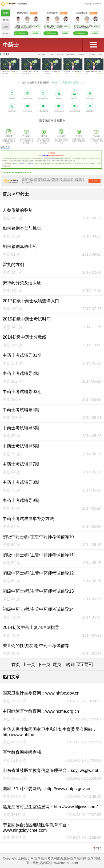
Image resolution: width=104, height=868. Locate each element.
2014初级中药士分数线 (25, 337)
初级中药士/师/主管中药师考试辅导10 (38, 537)
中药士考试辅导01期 (22, 355)
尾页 (57, 665)
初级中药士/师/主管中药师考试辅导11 (38, 555)
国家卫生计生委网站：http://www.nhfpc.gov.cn (46, 789)
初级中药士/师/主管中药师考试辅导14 (38, 609)
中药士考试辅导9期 (21, 500)
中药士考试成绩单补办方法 (28, 519)
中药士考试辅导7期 (21, 464)
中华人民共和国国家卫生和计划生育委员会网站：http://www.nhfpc (50, 732)
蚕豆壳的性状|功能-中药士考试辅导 (36, 646)
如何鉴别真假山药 (20, 246)
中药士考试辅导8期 (21, 482)
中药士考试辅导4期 (21, 410)
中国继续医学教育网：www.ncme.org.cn (41, 711)
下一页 (44, 665)
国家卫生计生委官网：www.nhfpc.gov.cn (41, 693)
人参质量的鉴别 (18, 210)
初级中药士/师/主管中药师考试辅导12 (38, 573)
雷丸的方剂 (13, 265)
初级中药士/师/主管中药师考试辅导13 (38, 591)
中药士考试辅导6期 (21, 446)
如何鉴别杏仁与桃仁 (22, 228)
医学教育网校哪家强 (22, 752)
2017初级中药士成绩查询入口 (31, 301)
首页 (7, 194)
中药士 (11, 45)
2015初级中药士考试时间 (27, 319)
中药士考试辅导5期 (21, 428)
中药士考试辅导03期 (22, 392)
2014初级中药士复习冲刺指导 (31, 627)
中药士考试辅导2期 (21, 373)
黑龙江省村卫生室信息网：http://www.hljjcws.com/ (50, 807)
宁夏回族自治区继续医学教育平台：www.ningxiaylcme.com (37, 828)
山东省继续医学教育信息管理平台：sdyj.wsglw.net (50, 770)
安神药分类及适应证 (22, 283)
